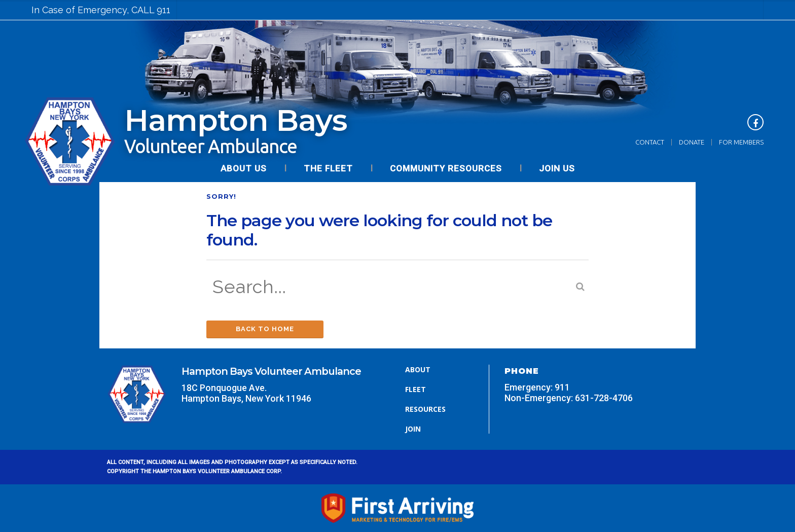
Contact (650, 142)
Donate (692, 142)
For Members (741, 142)
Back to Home (265, 329)
